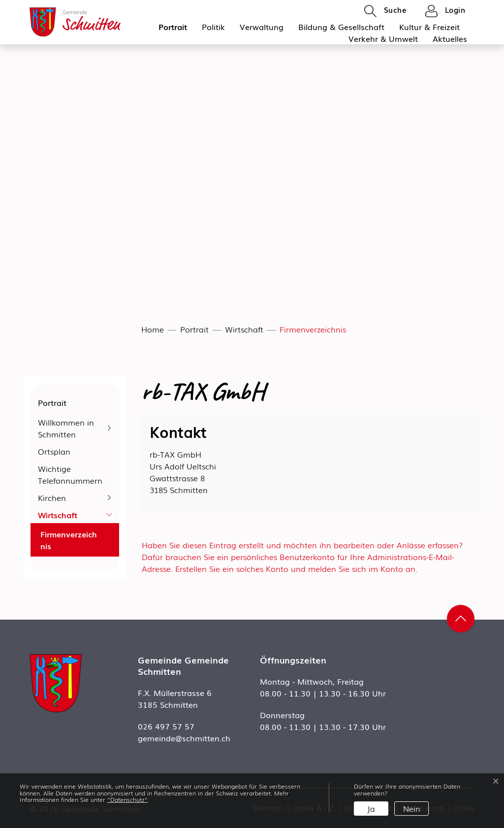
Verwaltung (262, 27)
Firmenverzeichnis (69, 541)
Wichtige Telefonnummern (70, 474)
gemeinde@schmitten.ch (184, 738)
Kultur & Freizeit (429, 27)
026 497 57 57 (166, 726)
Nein (412, 808)
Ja (371, 808)
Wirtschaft (58, 515)
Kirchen (52, 497)
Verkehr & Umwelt (383, 38)
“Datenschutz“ (127, 799)
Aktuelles (450, 38)
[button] (385, 10)
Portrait (173, 27)
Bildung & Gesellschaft (341, 27)
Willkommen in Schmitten (66, 428)
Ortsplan (54, 451)
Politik (213, 27)
